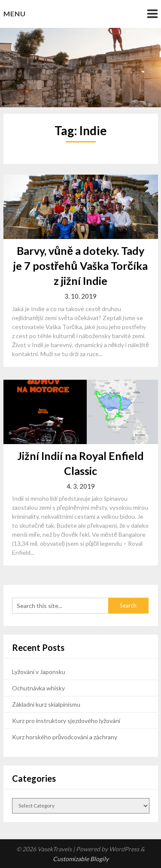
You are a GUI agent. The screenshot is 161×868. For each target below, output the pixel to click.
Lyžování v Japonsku (39, 672)
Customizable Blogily (81, 859)
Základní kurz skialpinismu (46, 704)
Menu (15, 14)
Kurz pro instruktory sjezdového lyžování (66, 721)
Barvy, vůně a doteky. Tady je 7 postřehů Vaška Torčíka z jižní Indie (81, 266)
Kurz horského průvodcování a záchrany (65, 737)
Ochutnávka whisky (38, 688)
